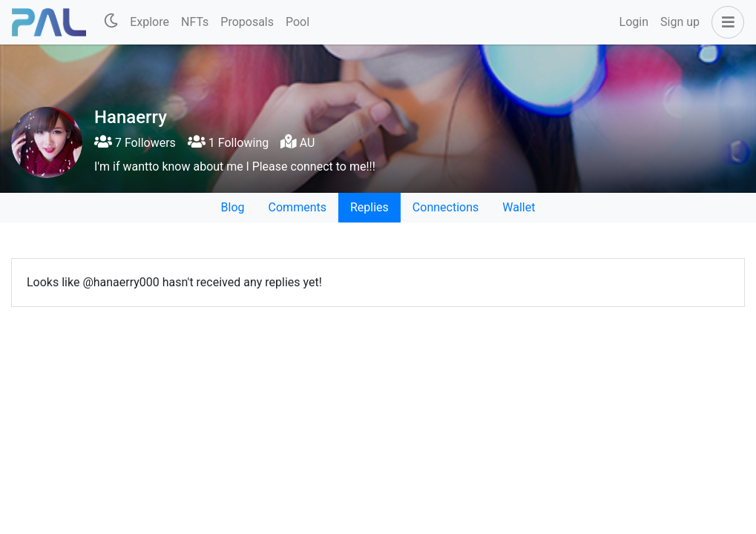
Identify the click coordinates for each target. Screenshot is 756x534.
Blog (233, 207)
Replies (369, 207)
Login (634, 22)
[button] (725, 22)
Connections (446, 207)
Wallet (519, 207)
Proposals (247, 22)
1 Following (228, 143)
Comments (298, 207)
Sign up (680, 22)
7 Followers (135, 143)
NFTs (195, 22)
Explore (149, 22)
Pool (298, 22)
